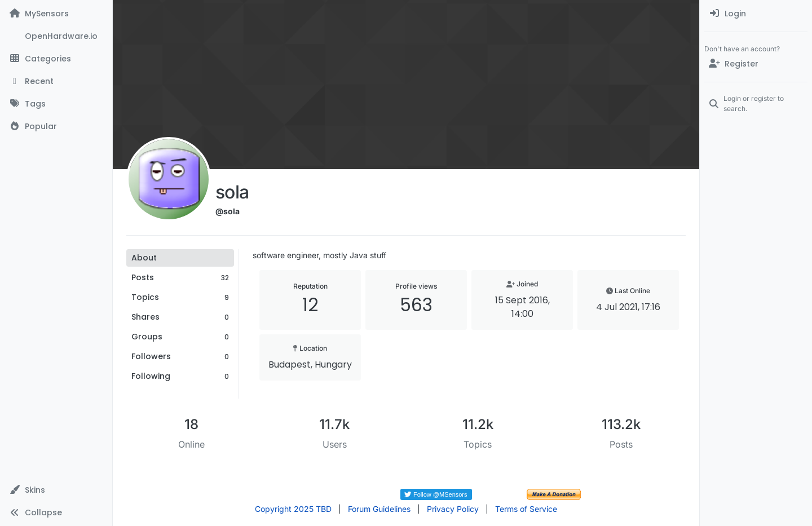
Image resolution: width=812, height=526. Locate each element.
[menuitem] (756, 14)
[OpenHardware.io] (56, 36)
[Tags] (56, 104)
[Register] (756, 64)
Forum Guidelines (379, 509)
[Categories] (56, 59)
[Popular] (56, 126)
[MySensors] (56, 14)
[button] (56, 490)
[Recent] (56, 81)
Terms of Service (526, 509)
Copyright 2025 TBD (293, 509)
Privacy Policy (453, 509)
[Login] (756, 14)
